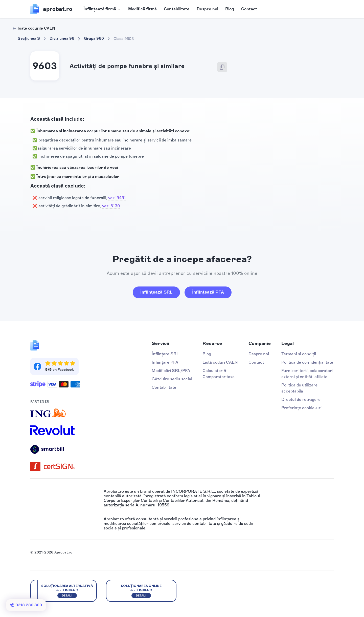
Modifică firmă (142, 9)
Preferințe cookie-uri (301, 408)
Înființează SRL (156, 292)
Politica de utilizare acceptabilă (299, 388)
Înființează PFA (208, 292)
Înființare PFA (165, 362)
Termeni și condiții (299, 354)
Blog (230, 9)
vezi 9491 (117, 198)
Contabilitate (177, 9)
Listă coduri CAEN (220, 362)
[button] (102, 9)
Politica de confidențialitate (307, 362)
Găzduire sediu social (172, 379)
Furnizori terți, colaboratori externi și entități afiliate (307, 374)
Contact (249, 9)
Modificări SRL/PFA (171, 371)
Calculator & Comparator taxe (219, 374)
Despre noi (207, 9)
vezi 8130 (111, 206)
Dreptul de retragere (301, 399)
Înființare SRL (165, 354)
